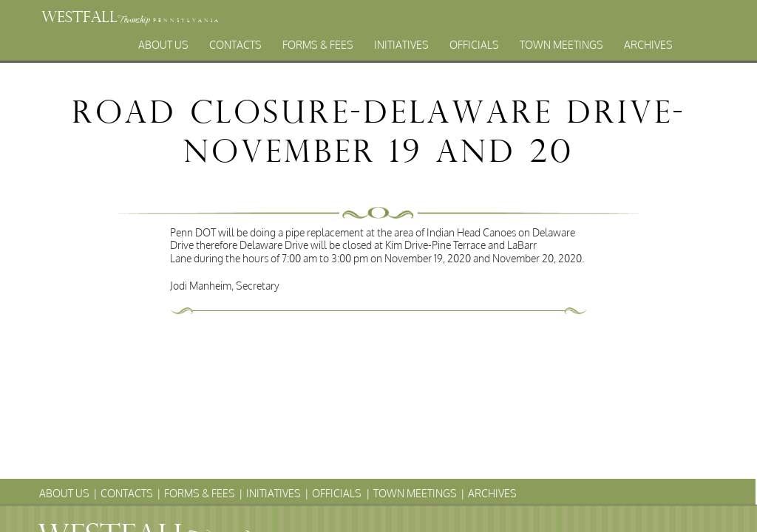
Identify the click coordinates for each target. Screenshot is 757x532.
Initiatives (401, 45)
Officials (474, 45)
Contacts (235, 45)
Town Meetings (561, 45)
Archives (648, 45)
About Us (163, 45)
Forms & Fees (318, 45)
